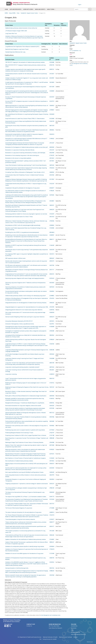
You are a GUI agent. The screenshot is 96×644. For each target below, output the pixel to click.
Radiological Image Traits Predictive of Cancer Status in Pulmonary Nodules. (24, 442)
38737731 (52, 504)
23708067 (52, 110)
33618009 (52, 82)
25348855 (52, 296)
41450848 (52, 327)
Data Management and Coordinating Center (51, 615)
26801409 (52, 363)
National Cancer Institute (65, 637)
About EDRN (12, 13)
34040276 (52, 210)
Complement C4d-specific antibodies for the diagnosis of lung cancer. (22, 188)
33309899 (52, 91)
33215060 (52, 391)
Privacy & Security (76, 632)
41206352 (52, 398)
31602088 (52, 358)
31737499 (52, 553)
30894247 (52, 258)
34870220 (52, 165)
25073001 (52, 161)
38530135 (52, 378)
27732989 (52, 508)
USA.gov (75, 637)
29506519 (52, 464)
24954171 (52, 526)
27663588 (52, 442)
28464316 (52, 274)
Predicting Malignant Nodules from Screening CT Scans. (19, 433)
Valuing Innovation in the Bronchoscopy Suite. (17, 568)
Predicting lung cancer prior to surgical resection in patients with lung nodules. (25, 430)
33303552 (52, 562)
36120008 (52, 119)
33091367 (52, 387)
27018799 (52, 307)
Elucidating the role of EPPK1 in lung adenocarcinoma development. (22, 232)
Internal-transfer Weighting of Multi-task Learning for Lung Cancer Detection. (25, 317)
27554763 (52, 298)
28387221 (52, 69)
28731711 (52, 270)
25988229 (52, 571)
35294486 (52, 62)
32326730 (52, 121)
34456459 (52, 472)
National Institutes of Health (50, 637)
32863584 (52, 396)
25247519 (52, 101)
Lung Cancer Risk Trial (11, 33)
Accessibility (74, 626)
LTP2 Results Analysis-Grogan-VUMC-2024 (16, 31)
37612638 (52, 531)
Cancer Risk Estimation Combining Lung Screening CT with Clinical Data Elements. (26, 165)
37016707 (52, 150)
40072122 (52, 413)
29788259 (52, 340)
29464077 (52, 188)
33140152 (52, 383)
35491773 (52, 497)
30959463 (52, 354)
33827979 (52, 475)
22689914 (52, 512)
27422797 (52, 433)
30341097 (52, 97)
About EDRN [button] (51, 9)
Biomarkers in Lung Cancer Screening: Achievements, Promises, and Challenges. (25, 153)
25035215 (52, 484)
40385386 (52, 350)
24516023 (52, 158)
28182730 (52, 65)
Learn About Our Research (55, 628)
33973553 (52, 461)
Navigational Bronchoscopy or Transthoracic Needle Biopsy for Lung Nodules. (25, 403)
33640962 (52, 291)
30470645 (52, 195)
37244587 (52, 539)
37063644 (52, 168)
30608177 (52, 522)
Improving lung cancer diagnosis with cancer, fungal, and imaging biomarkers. (25, 278)
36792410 (52, 278)
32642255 (52, 406)
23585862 (52, 225)
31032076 (52, 214)
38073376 (52, 126)
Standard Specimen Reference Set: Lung (15, 52)
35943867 (52, 201)
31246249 (52, 245)
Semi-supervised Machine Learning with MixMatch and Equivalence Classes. (24, 472)
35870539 (52, 287)
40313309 (52, 87)
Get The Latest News (54, 626)
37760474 (52, 549)
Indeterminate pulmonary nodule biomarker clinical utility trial (21, 28)
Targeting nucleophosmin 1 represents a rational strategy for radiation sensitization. (27, 484)
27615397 (52, 143)
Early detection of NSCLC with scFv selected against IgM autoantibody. (23, 225)
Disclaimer (74, 628)
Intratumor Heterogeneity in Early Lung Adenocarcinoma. (20, 324)
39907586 (52, 417)
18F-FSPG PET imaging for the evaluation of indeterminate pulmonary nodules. (25, 62)
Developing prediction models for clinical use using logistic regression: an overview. (26, 214)
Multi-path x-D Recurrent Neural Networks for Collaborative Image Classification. (26, 396)
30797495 (52, 408)
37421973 (52, 515)
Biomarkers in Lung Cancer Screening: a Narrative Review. (20, 150)
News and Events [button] (40, 9)
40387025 (52, 403)
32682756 (52, 558)
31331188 (52, 435)
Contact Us (29, 626)
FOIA (72, 630)
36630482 (52, 421)
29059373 (52, 261)
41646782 (52, 344)
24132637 (52, 74)
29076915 (52, 321)
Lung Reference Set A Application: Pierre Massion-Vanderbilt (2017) (22, 47)
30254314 (52, 254)
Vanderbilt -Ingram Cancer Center (29, 13)
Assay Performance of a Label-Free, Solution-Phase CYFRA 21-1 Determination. (25, 119)
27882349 (52, 488)
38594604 (52, 232)
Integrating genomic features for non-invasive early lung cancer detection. (24, 310)
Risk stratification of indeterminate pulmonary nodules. (19, 461)
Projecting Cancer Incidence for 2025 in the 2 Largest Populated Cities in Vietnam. (26, 435)
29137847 (52, 179)
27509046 (52, 221)
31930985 (52, 228)
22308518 (52, 374)
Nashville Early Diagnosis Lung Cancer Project (17, 49)
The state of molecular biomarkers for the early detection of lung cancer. (23, 512)
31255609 (52, 458)
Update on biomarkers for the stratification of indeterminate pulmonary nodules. (26, 539)
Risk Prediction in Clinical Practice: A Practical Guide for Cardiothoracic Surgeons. (26, 458)
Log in (80, 5)
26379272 (52, 454)
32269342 (52, 310)
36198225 (52, 449)
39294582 (52, 426)
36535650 (52, 283)
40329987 (52, 78)
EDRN (6, 13)
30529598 (52, 153)
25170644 (52, 430)
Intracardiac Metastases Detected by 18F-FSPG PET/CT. (19, 321)
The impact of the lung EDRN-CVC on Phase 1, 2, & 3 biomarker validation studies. (26, 497)
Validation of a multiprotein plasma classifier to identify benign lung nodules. (25, 546)
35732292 (52, 499)
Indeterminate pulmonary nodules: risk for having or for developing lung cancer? (26, 296)
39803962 (52, 335)
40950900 (52, 147)
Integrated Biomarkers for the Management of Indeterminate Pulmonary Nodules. (26, 303)
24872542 (52, 367)
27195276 (52, 155)
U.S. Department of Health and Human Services (30, 637)
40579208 (52, 445)
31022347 (52, 184)
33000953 (52, 106)
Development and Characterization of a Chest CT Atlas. (19, 217)
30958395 (52, 492)
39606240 (52, 535)
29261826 (52, 175)
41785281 (52, 191)
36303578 (52, 250)
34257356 (52, 265)
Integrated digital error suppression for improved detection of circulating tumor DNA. (27, 307)
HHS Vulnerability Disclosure (78, 634)
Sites (18, 13)
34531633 (52, 217)
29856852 (52, 130)
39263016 (52, 134)
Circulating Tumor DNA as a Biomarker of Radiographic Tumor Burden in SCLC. (25, 172)
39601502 (52, 568)
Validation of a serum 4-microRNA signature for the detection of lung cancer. (24, 553)
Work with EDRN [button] (28, 9)
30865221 (52, 542)
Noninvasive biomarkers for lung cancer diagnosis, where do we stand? (23, 406)
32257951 (52, 324)
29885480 (52, 438)
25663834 (52, 479)
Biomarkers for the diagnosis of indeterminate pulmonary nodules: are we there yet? (27, 147)
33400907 (52, 235)
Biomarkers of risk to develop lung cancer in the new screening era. (22, 155)
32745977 (52, 519)
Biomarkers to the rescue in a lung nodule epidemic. (18, 158)
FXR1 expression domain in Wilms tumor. (15, 258)
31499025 (52, 139)
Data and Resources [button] (16, 9)
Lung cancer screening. (11, 374)
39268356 (52, 312)
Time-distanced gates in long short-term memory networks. (20, 519)
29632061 (52, 370)
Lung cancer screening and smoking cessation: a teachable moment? (22, 367)
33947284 (52, 575)
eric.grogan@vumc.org (75, 51)
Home (6, 9)
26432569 (52, 468)
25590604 (52, 546)
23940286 (52, 331)
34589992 (52, 172)
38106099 (52, 114)
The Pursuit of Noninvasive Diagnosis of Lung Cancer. (19, 508)
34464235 (52, 303)
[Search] (81, 9)
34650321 (52, 205)
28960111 (52, 239)
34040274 (52, 317)
